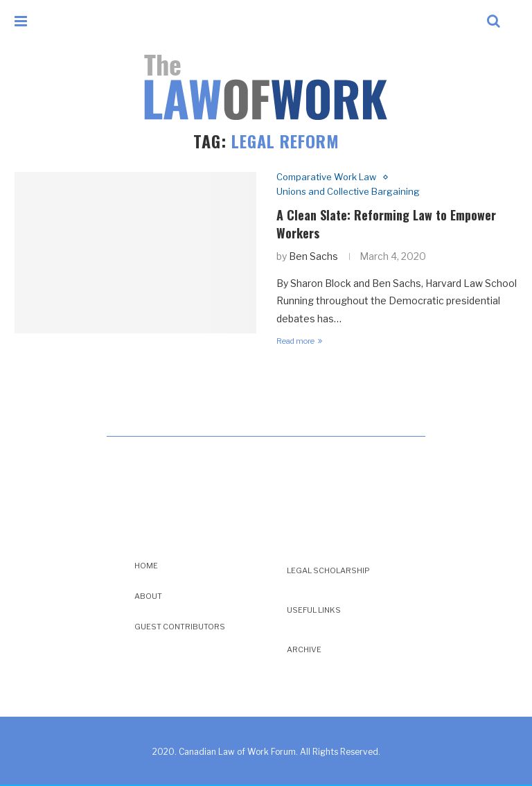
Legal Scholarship (328, 570)
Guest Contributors (180, 627)
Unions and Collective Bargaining (348, 192)
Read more (299, 341)
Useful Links (314, 610)
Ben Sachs (313, 256)
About (148, 596)
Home (146, 566)
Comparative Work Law (326, 177)
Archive (304, 649)
